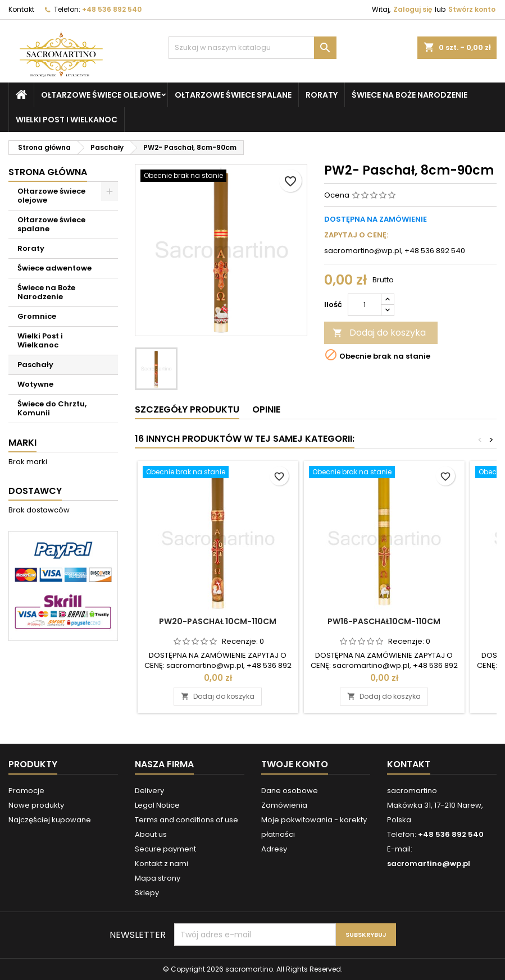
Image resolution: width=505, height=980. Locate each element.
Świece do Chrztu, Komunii (52, 408)
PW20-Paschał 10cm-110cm (218, 621)
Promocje (26, 791)
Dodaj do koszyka (379, 333)
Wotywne (35, 384)
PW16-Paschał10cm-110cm (384, 621)
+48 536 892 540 (112, 9)
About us (151, 834)
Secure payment (165, 849)
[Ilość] (365, 305)
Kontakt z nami (161, 864)
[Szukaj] (253, 48)
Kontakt (21, 9)
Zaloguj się (413, 9)
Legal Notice (157, 805)
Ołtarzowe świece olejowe (101, 95)
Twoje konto (295, 764)
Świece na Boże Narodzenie (410, 95)
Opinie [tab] (266, 409)
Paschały (35, 365)
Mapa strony (158, 878)
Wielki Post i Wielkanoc (67, 120)
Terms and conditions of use (186, 820)
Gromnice (37, 316)
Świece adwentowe (54, 268)
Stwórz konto (472, 9)
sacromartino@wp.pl (429, 864)
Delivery (149, 791)
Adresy (274, 849)
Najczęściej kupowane (50, 820)
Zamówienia (284, 805)
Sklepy (147, 893)
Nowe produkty (36, 805)
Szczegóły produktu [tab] (187, 409)
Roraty (322, 95)
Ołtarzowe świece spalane (233, 95)
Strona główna (48, 172)
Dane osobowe (290, 791)
